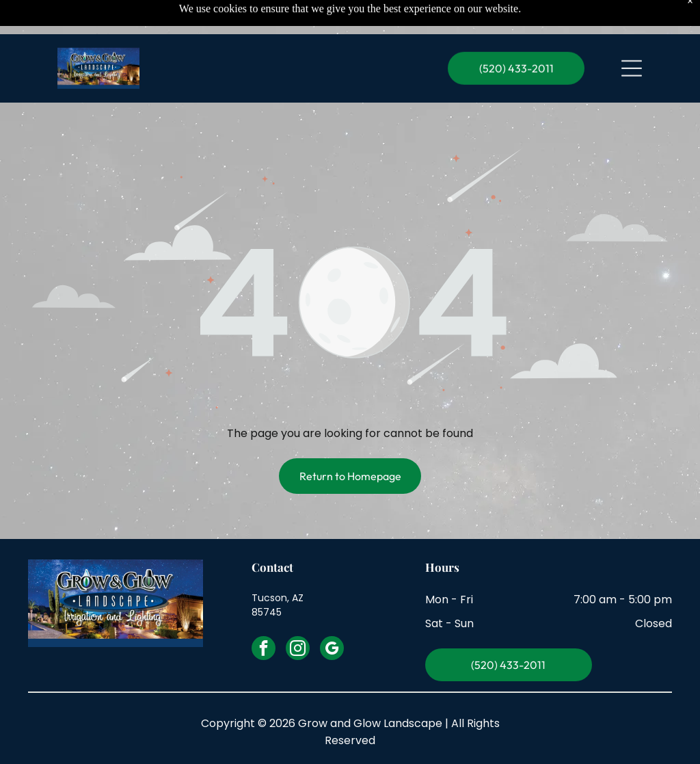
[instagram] (298, 650)
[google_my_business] (332, 650)
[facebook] (264, 650)
